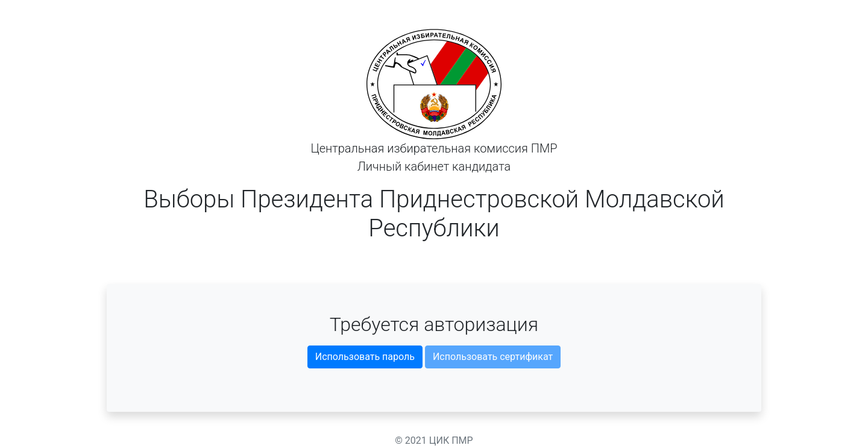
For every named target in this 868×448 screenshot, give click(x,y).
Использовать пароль (365, 357)
